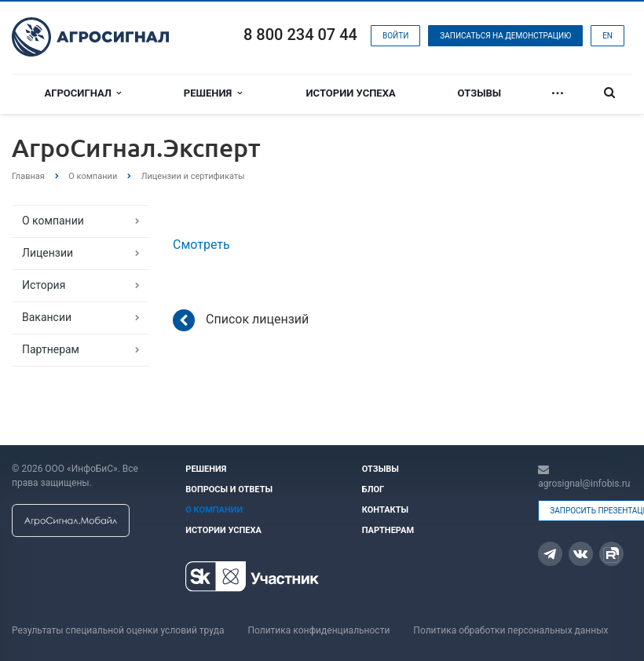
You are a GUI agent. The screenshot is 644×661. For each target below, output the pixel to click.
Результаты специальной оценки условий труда (118, 630)
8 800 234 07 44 (300, 35)
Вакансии (47, 317)
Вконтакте (580, 553)
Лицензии (48, 253)
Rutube (611, 555)
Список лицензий (241, 320)
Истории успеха (351, 93)
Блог (373, 489)
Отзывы (480, 93)
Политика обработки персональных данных (510, 630)
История (44, 285)
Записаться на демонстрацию (505, 36)
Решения (213, 93)
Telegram (550, 554)
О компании (53, 221)
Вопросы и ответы (229, 489)
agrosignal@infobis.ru (584, 484)
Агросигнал (83, 93)
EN (607, 36)
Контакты (385, 510)
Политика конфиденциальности (318, 630)
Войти (395, 36)
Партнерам (51, 349)
